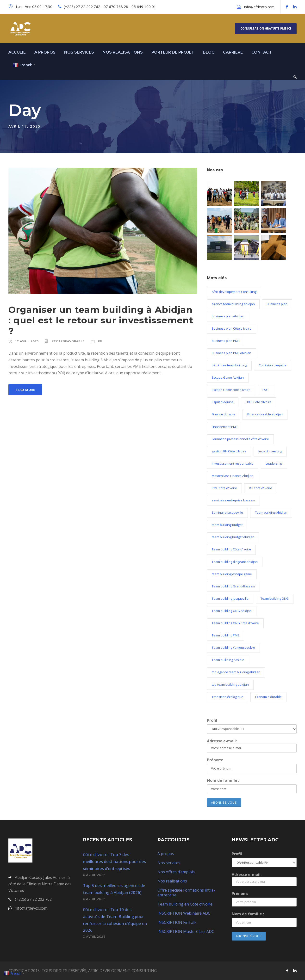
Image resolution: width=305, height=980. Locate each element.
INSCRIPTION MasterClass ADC (186, 931)
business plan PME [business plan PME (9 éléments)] (226, 341)
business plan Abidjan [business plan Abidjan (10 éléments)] (228, 316)
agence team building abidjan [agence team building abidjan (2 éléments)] (233, 304)
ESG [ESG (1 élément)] (265, 390)
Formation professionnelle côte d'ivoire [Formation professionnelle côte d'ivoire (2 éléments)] (240, 439)
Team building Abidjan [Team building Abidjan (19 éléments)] (271, 512)
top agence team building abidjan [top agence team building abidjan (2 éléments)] (236, 672)
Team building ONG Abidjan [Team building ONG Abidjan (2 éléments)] (232, 611)
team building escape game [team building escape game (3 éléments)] (232, 574)
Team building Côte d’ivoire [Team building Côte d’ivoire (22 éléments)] (231, 549)
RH (100, 341)
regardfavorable (68, 341)
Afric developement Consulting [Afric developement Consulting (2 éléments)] (234, 292)
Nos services (169, 863)
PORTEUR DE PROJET (173, 52)
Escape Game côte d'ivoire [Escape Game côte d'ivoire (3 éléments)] (231, 390)
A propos (166, 854)
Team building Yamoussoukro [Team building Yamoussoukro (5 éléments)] (233, 647)
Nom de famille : (223, 780)
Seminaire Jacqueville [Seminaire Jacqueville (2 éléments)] (227, 512)
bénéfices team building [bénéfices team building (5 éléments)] (229, 365)
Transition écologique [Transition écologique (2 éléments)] (227, 697)
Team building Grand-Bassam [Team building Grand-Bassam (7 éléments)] (233, 586)
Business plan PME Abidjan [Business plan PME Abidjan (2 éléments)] (231, 353)
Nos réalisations (172, 881)
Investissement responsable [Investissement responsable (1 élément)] (233, 463)
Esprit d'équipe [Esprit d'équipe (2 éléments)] (223, 402)
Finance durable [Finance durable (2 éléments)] (224, 414)
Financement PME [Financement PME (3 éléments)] (225, 427)
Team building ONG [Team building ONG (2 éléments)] (275, 598)
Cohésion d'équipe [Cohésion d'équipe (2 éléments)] (273, 365)
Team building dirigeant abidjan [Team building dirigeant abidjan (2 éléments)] (235, 562)
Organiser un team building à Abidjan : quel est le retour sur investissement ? (101, 320)
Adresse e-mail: (252, 745)
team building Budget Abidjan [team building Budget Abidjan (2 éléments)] (233, 537)
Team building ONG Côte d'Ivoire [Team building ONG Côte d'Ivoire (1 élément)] (235, 623)
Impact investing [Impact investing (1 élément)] (270, 451)
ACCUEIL (17, 52)
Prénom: (215, 760)
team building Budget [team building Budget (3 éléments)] (227, 525)
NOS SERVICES (79, 52)
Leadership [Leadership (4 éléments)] (274, 463)
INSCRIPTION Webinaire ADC (184, 913)
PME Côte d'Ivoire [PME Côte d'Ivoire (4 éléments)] (224, 488)
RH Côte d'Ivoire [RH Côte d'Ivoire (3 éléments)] (261, 488)
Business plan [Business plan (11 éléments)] (277, 304)
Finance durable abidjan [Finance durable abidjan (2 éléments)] (265, 414)
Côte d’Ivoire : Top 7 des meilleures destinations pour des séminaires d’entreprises (114, 861)
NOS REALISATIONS (123, 52)
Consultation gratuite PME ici (266, 28)
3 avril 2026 (94, 937)
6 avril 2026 (94, 875)
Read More (25, 390)
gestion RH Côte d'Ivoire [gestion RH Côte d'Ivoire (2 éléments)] (229, 451)
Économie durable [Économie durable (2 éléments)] (268, 697)
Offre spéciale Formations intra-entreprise (186, 893)
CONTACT (262, 52)
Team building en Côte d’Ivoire (185, 904)
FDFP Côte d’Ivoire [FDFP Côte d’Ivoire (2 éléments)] (258, 402)
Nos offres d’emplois (176, 872)
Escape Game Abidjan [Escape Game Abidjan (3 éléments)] (228, 377)
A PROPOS (45, 52)
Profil (212, 720)
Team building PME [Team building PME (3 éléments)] (225, 635)
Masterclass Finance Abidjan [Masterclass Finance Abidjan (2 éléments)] (233, 476)
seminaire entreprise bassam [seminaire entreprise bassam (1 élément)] (233, 500)
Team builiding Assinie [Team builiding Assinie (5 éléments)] (228, 660)
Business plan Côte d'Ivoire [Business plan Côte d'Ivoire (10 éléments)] (232, 328)
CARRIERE (233, 52)
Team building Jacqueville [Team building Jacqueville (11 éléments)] (230, 598)
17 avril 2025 (27, 341)
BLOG (209, 52)
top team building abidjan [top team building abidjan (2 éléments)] (230, 684)
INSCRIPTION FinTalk (177, 922)
